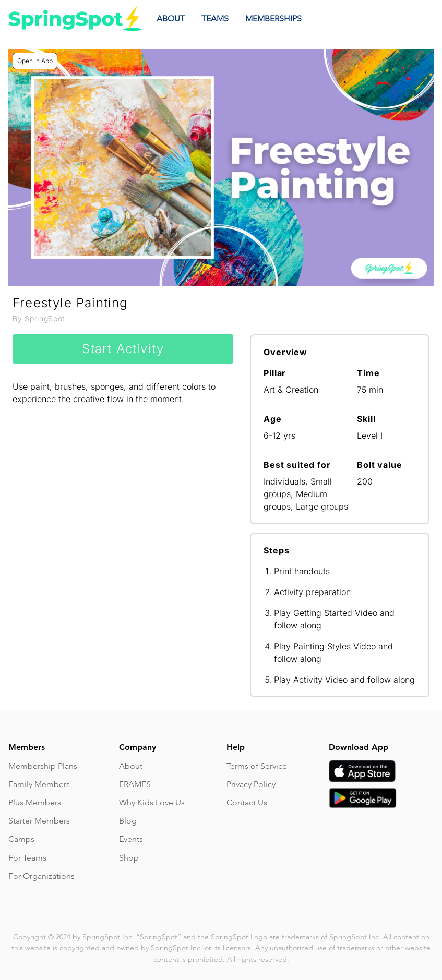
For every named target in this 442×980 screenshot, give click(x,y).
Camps (21, 839)
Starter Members (39, 821)
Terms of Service (257, 766)
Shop (129, 858)
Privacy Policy (251, 784)
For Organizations (41, 876)
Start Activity (123, 349)
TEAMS (215, 19)
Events (131, 839)
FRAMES (135, 784)
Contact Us (247, 802)
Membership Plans (43, 766)
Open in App (35, 61)
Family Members (39, 784)
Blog (128, 821)
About (131, 766)
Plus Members (35, 802)
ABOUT (171, 19)
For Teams (27, 858)
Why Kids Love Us (152, 802)
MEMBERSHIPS (273, 19)
